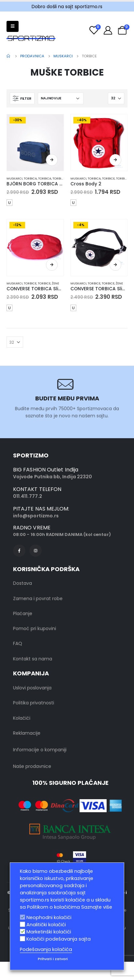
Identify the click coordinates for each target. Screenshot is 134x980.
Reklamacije (27, 733)
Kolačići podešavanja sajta (59, 939)
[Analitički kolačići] (22, 924)
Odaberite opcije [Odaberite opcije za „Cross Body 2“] (115, 160)
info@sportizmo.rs (36, 516)
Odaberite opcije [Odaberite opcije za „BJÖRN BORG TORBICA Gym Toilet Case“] (52, 160)
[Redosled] (61, 98)
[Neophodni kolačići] (22, 917)
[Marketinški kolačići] (22, 931)
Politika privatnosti (34, 703)
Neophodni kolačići (49, 917)
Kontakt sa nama (33, 659)
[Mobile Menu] (13, 26)
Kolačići (22, 718)
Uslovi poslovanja (32, 688)
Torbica (30, 178)
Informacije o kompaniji (40, 750)
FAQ (18, 643)
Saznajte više (97, 907)
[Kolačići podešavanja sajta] (22, 939)
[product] (35, 143)
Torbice (59, 178)
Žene (55, 283)
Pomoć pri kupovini (35, 628)
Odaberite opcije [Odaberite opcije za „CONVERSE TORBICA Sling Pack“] (52, 265)
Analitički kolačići (46, 925)
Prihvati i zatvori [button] (53, 959)
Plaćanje (23, 613)
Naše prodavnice (32, 766)
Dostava (22, 583)
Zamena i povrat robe (38, 598)
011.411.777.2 (28, 496)
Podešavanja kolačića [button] (46, 949)
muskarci (15, 178)
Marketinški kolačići (49, 932)
